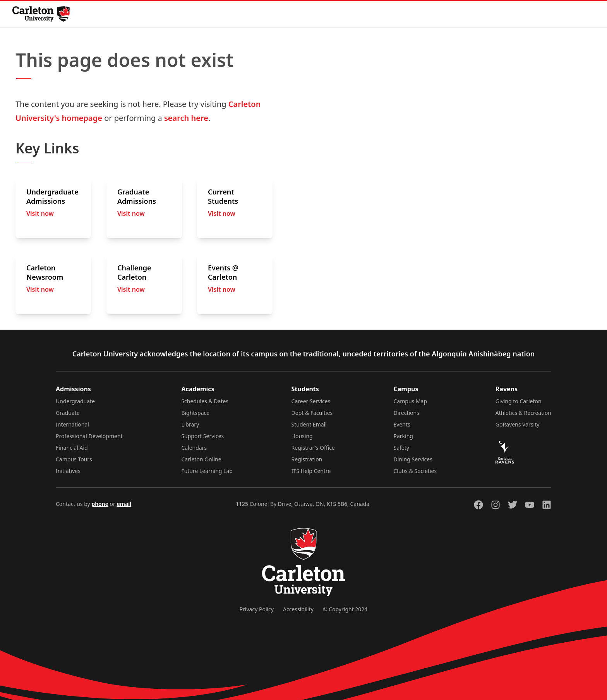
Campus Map (411, 401)
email (124, 504)
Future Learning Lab (207, 471)
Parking (403, 436)
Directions (406, 413)
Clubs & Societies (415, 471)
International (72, 424)
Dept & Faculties (312, 413)
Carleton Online (201, 459)
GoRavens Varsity (518, 424)
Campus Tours (74, 459)
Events (402, 424)
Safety (401, 448)
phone (100, 504)
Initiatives (68, 471)
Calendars (194, 448)
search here (186, 118)
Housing (302, 436)
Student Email (309, 424)
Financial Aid (72, 448)
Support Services (202, 436)
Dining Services (413, 459)
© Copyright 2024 (345, 609)
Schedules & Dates (205, 401)
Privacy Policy (257, 609)
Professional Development (89, 436)
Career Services (311, 401)
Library (190, 424)
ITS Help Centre (311, 471)
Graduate (68, 413)
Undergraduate (75, 401)
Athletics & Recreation (523, 413)
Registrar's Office (313, 448)
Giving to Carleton (519, 401)
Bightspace (195, 413)
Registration (307, 459)
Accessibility (298, 609)
